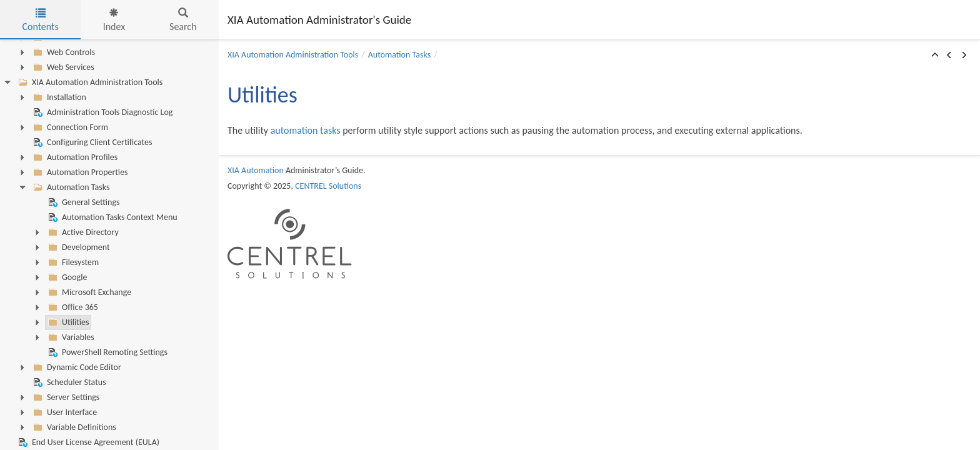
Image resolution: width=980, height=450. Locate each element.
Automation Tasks (70, 187)
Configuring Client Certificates (92, 142)
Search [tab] (183, 20)
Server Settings (65, 397)
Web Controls (63, 52)
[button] (935, 56)
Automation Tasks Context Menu (112, 217)
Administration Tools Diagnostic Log (102, 112)
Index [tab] (114, 20)
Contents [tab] (40, 20)
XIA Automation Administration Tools (89, 82)
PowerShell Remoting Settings (107, 352)
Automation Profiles (74, 157)
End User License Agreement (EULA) (87, 442)
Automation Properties (79, 172)
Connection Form (69, 127)
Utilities (67, 322)
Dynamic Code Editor (76, 367)
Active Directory (82, 232)
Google (66, 277)
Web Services (62, 67)
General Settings (83, 202)
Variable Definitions (73, 427)
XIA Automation (256, 170)
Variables (70, 337)
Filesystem (72, 262)
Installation (58, 97)
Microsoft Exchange (88, 292)
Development (78, 247)
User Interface (64, 412)
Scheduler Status (68, 382)
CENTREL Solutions (328, 186)
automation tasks (306, 130)
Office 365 (72, 307)
